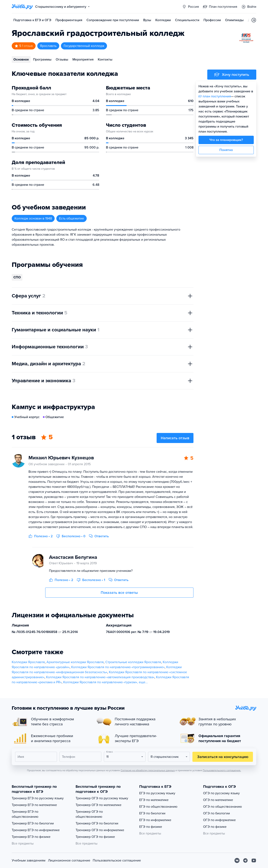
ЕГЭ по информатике (155, 820)
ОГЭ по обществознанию (222, 807)
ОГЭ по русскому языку (221, 793)
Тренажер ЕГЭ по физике (31, 837)
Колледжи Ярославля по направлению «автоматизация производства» (100, 677)
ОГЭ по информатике (219, 820)
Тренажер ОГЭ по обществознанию (89, 814)
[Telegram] (245, 860)
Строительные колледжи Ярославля (133, 662)
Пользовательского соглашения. (222, 770)
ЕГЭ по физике (151, 827)
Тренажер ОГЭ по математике (99, 805)
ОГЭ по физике (215, 827)
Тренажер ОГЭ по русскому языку (102, 798)
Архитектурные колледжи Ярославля (75, 662)
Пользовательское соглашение (117, 860)
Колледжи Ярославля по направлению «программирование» (118, 667)
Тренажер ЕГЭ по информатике (36, 830)
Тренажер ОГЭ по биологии (97, 823)
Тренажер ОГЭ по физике (95, 837)
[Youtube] (254, 860)
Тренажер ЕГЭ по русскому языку (38, 798)
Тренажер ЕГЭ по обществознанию (25, 814)
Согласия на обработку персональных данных (148, 770)
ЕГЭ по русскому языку (157, 793)
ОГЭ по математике (218, 800)
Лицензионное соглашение (69, 860)
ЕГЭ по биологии (152, 813)
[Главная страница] (22, 7)
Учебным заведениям (29, 860)
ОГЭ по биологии (216, 813)
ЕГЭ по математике (154, 800)
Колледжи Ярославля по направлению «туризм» (100, 682)
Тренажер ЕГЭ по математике (34, 805)
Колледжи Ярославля (28, 662)
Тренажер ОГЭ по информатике (100, 830)
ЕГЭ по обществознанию (158, 807)
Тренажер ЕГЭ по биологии (33, 823)
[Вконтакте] (237, 860)
